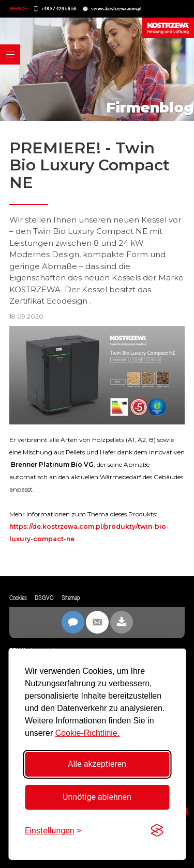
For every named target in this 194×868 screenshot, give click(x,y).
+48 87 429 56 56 (59, 9)
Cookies (18, 598)
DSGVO (44, 598)
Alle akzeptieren (97, 764)
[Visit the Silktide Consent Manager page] (157, 831)
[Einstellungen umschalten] (53, 831)
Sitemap (71, 598)
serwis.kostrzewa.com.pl (116, 9)
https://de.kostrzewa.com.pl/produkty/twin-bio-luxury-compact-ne (89, 533)
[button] (10, 54)
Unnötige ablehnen (97, 797)
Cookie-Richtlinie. (88, 733)
